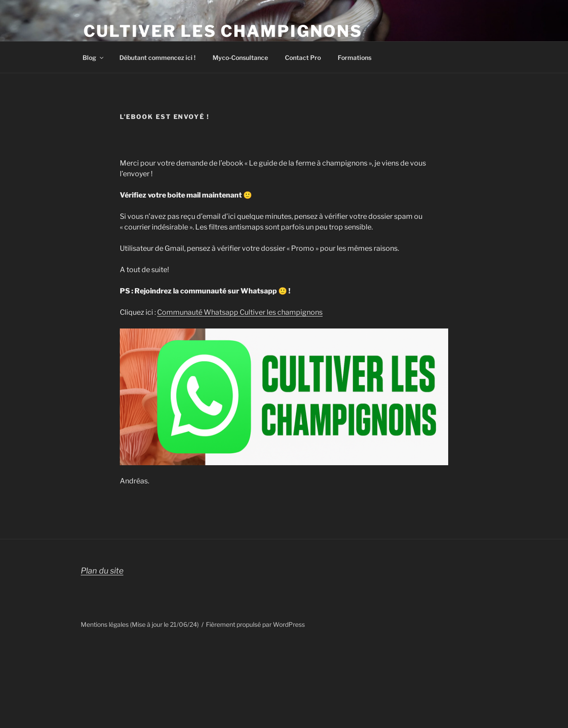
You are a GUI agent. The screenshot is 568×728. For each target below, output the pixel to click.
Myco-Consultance (240, 57)
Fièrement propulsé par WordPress (255, 624)
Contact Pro (303, 57)
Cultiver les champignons (223, 31)
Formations (355, 57)
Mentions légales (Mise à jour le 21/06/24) (140, 624)
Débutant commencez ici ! (158, 57)
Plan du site (102, 571)
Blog (94, 57)
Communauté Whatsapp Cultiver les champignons (240, 312)
